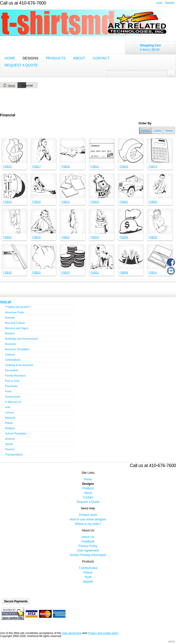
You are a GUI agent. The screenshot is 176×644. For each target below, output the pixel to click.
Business (11, 344)
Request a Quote (21, 65)
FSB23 (124, 166)
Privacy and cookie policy (103, 633)
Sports (9, 444)
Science (10, 439)
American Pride (14, 312)
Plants (9, 423)
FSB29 (95, 202)
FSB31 (66, 202)
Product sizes (88, 515)
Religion (10, 428)
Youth (88, 577)
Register (170, 2)
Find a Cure (12, 381)
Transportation (14, 454)
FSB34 (8, 202)
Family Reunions (15, 376)
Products (56, 58)
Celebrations (13, 360)
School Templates (16, 433)
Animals (10, 318)
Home (10, 58)
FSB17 (37, 166)
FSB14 (153, 272)
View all (6, 302)
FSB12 (95, 272)
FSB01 (124, 202)
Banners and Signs (17, 328)
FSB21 (95, 166)
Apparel (88, 582)
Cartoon (10, 354)
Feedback (88, 541)
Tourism (10, 449)
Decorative (12, 370)
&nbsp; (15, 151)
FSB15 (37, 237)
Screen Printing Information (88, 555)
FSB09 (124, 272)
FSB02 (8, 237)
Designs (30, 58)
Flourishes (11, 386)
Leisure (10, 412)
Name (169, 131)
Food (8, 391)
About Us (88, 537)
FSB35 (8, 272)
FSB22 (8, 166)
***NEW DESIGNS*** (18, 307)
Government (13, 397)
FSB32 (37, 272)
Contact (101, 58)
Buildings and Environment (21, 339)
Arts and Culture (15, 323)
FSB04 (153, 202)
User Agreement (88, 550)
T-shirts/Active (88, 568)
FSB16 (37, 202)
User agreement (72, 633)
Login (159, 2)
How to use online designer (88, 519)
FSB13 (153, 166)
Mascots (10, 418)
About (79, 58)
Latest (158, 131)
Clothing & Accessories (19, 365)
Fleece (88, 573)
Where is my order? (88, 524)
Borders (10, 333)
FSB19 (66, 272)
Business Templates (17, 349)
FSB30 (124, 237)
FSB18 (153, 237)
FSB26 (66, 166)
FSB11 (66, 237)
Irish (8, 407)
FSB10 (95, 237)
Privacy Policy (88, 546)
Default (146, 131)
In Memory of (13, 402)
